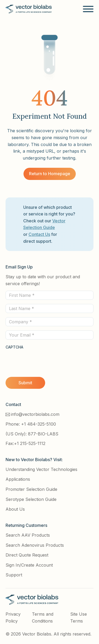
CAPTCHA (14, 347)
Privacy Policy (13, 617)
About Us (15, 509)
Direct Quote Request (27, 555)
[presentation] (46, 361)
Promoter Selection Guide (31, 489)
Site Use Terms (79, 617)
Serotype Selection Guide (31, 499)
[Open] (88, 9)
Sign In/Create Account (29, 565)
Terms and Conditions (43, 617)
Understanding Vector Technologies (41, 469)
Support (14, 575)
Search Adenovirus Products (35, 545)
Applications (18, 479)
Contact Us (39, 234)
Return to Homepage (50, 174)
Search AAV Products (28, 535)
